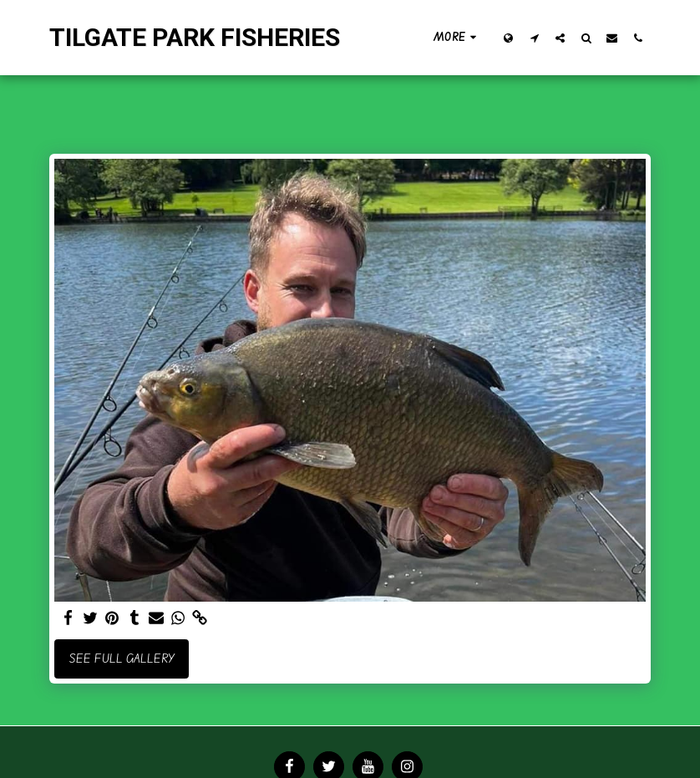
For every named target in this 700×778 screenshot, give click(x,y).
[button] (534, 38)
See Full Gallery (122, 658)
